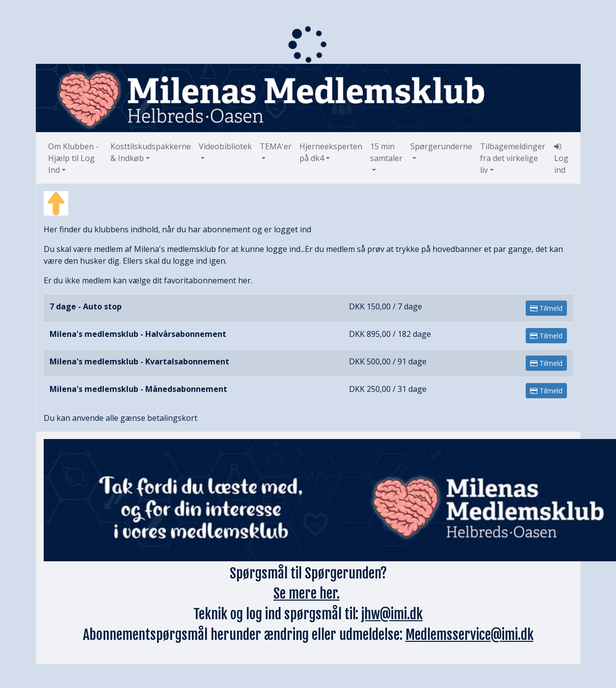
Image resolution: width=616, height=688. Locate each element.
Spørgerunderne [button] (441, 146)
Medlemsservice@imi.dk (469, 635)
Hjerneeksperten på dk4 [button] (331, 152)
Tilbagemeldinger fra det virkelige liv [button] (513, 158)
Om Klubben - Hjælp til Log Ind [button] (73, 158)
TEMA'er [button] (276, 146)
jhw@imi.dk (392, 614)
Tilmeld (546, 308)
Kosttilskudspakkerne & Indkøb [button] (151, 152)
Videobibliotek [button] (225, 146)
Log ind (561, 159)
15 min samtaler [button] (386, 152)
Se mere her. (307, 593)
